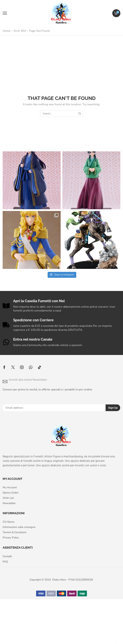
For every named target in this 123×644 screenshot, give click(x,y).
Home (7, 31)
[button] (5, 13)
